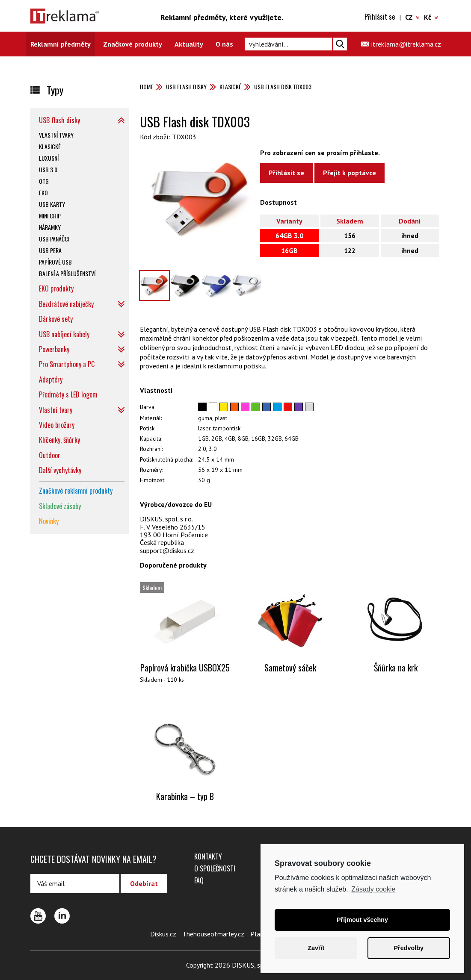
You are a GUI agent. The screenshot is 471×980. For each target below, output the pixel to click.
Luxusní (49, 158)
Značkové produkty (133, 44)
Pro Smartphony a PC (67, 364)
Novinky (49, 521)
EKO (43, 193)
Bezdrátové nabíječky (66, 304)
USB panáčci (54, 239)
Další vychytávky (60, 470)
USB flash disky (186, 87)
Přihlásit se (380, 17)
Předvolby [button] (409, 948)
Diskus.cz (163, 934)
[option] (200, 200)
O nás (224, 44)
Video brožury (57, 425)
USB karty (52, 204)
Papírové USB (55, 262)
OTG (44, 181)
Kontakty (208, 856)
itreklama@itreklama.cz (406, 44)
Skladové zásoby (60, 506)
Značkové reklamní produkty (76, 491)
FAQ (199, 880)
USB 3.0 (48, 169)
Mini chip (50, 216)
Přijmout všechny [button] (362, 920)
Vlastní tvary (56, 135)
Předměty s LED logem (68, 394)
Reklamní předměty (61, 44)
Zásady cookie (373, 889)
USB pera (50, 250)
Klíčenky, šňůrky (59, 440)
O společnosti (215, 868)
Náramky (50, 227)
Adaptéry (51, 380)
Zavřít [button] (316, 948)
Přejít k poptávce (350, 173)
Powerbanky (54, 349)
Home (147, 87)
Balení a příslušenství (67, 273)
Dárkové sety (56, 319)
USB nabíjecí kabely (64, 334)
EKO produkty (56, 288)
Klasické (230, 87)
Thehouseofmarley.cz (213, 934)
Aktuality (189, 44)
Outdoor (50, 455)
